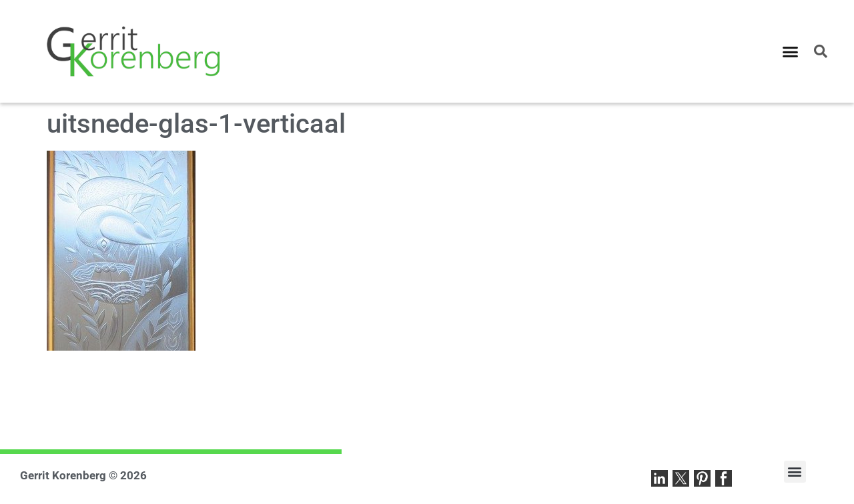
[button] (791, 51)
